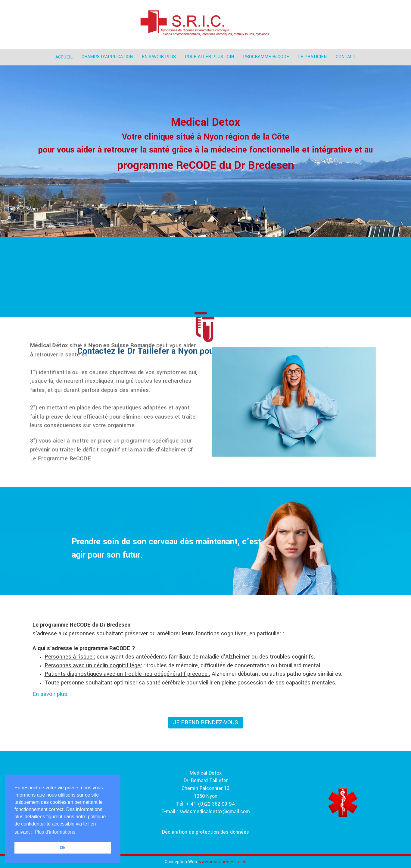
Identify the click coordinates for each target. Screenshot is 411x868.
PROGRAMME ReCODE (266, 57)
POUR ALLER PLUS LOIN (209, 57)
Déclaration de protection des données (205, 832)
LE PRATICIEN (312, 57)
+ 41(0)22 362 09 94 (236, 749)
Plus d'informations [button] (55, 832)
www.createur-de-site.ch (222, 862)
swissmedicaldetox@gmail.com (215, 811)
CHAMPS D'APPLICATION (107, 57)
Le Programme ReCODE (60, 458)
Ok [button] (62, 848)
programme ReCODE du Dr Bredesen (206, 165)
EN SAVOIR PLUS (159, 57)
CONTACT (346, 57)
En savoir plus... (52, 694)
